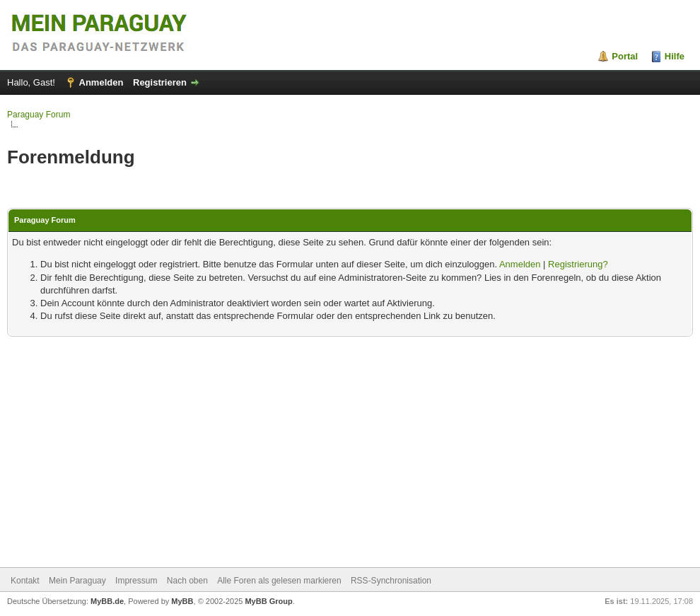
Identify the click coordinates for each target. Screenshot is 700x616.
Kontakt (25, 581)
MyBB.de (107, 601)
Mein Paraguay (77, 581)
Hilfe (675, 56)
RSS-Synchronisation (391, 581)
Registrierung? (578, 264)
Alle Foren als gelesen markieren (279, 581)
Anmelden (101, 82)
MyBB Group (268, 601)
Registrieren (160, 82)
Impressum (136, 581)
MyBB (182, 601)
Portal (625, 56)
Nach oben (187, 581)
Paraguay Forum (39, 115)
